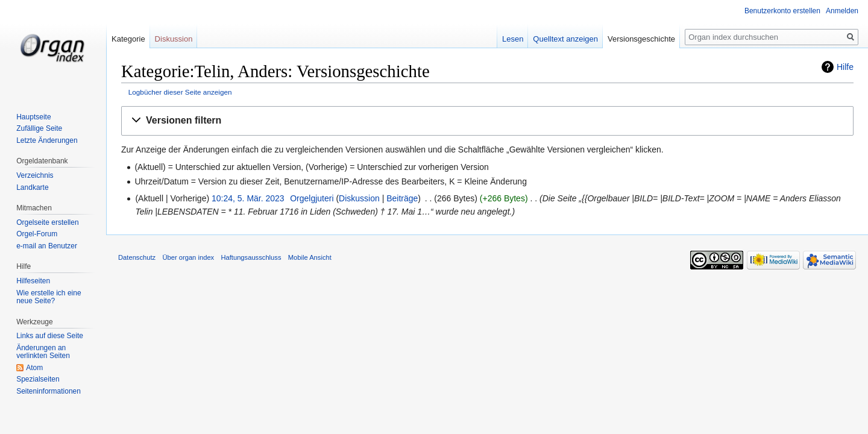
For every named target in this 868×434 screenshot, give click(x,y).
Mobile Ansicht (310, 257)
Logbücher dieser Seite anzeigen (180, 92)
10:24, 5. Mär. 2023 (248, 198)
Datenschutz (137, 257)
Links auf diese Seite (50, 336)
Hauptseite (33, 117)
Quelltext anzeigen (565, 39)
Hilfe (845, 67)
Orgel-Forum (37, 234)
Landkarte (32, 187)
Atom (34, 368)
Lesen (513, 39)
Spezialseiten (38, 379)
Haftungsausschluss (251, 257)
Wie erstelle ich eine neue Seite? (49, 297)
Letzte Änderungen (47, 140)
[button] (487, 121)
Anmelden (842, 11)
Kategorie (128, 39)
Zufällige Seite (39, 128)
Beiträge (402, 198)
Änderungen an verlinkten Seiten (43, 352)
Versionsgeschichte (641, 39)
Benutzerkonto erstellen (782, 11)
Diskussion (359, 198)
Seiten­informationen (49, 391)
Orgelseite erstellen (47, 222)
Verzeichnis (35, 175)
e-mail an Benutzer (47, 246)
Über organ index (188, 257)
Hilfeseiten (33, 281)
